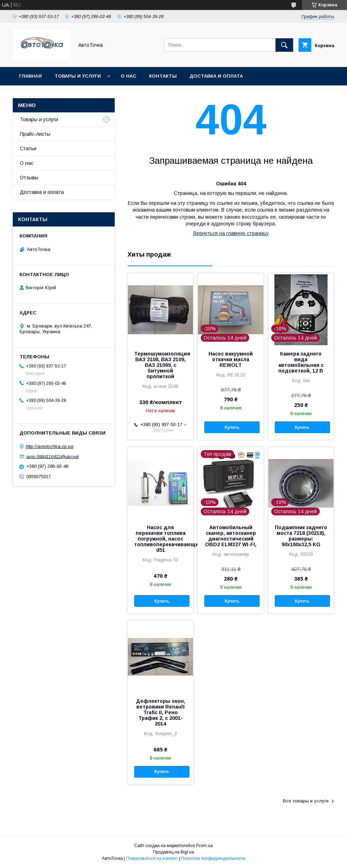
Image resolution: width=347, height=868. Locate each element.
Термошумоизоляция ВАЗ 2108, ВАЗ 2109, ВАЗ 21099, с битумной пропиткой (160, 365)
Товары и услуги (78, 76)
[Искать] (284, 45)
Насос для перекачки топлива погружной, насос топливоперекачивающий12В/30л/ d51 (160, 539)
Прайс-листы (35, 134)
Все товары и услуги (306, 801)
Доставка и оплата (216, 76)
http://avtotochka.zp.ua (50, 446)
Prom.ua (204, 846)
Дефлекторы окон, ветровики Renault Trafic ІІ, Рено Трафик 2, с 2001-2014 (161, 712)
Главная (30, 76)
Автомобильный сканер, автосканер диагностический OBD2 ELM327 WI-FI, (231, 536)
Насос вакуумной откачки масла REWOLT (231, 359)
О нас (129, 76)
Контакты (163, 76)
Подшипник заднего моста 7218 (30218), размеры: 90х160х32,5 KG (301, 536)
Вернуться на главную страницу (231, 233)
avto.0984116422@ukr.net (52, 456)
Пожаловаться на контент (152, 858)
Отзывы (29, 178)
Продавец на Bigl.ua (173, 852)
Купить (232, 427)
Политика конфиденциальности (213, 858)
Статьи (28, 149)
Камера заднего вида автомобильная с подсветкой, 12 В (301, 362)
